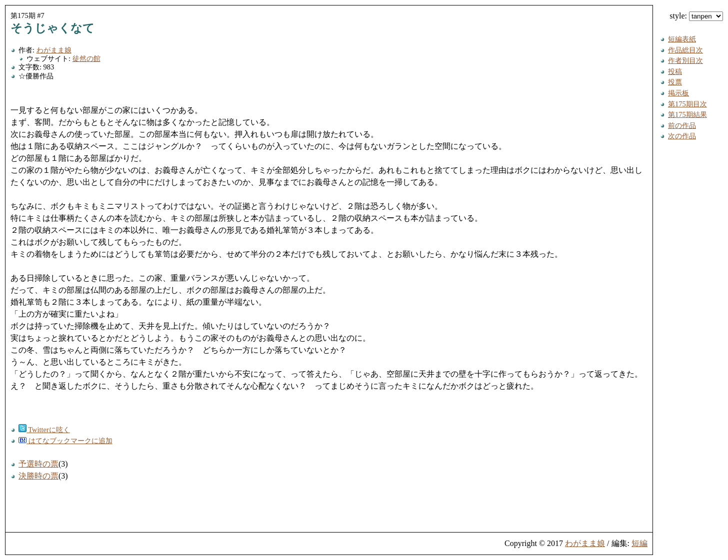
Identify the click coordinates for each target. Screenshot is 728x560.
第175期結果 (687, 114)
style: (696, 16)
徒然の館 (86, 58)
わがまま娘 (54, 50)
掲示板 (678, 93)
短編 (639, 543)
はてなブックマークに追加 (65, 441)
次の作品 (682, 136)
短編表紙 (682, 39)
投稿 (675, 71)
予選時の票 (38, 464)
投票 (675, 82)
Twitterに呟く (44, 430)
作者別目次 (685, 60)
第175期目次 (687, 104)
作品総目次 (685, 50)
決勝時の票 (38, 476)
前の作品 (682, 125)
